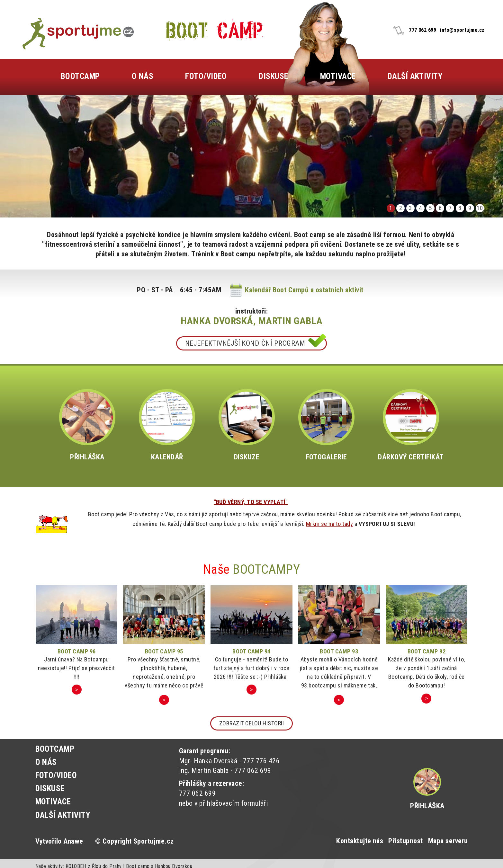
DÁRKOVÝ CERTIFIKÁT (411, 425)
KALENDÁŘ (167, 425)
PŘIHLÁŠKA (87, 425)
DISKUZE (247, 425)
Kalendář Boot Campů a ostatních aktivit (304, 290)
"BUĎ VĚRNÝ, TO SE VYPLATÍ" (251, 502)
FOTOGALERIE (326, 425)
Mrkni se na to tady (329, 524)
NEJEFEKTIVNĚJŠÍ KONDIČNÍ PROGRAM (245, 343)
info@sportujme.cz (462, 30)
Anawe (73, 841)
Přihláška (427, 806)
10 (480, 208)
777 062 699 (422, 30)
